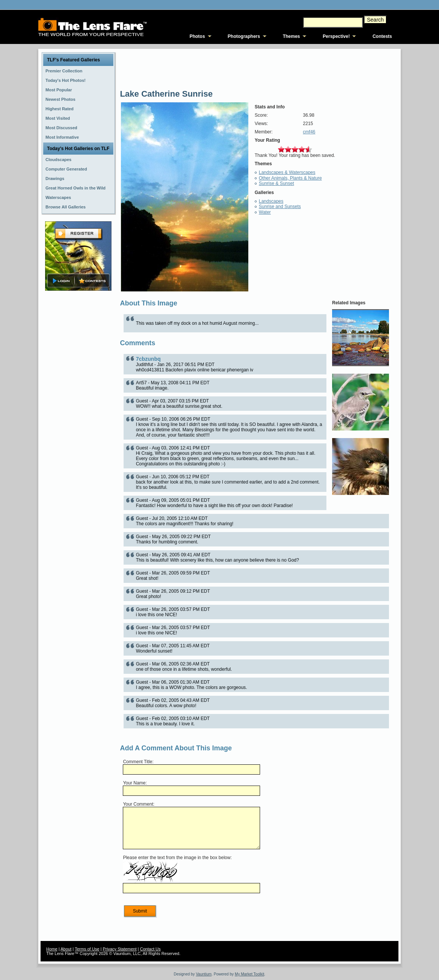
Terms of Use (87, 949)
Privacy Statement (120, 949)
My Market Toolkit (249, 974)
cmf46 (309, 132)
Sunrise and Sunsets (280, 207)
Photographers (244, 36)
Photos (197, 36)
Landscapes (271, 201)
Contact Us (150, 949)
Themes (291, 36)
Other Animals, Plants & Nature (290, 178)
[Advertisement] (78, 412)
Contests (382, 36)
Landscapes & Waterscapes (287, 172)
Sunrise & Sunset (277, 183)
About (66, 949)
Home (52, 949)
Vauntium (204, 974)
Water (265, 212)
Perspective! (336, 36)
